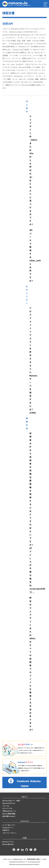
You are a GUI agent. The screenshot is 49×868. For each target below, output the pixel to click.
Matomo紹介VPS (8, 844)
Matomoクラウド (8, 842)
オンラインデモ (7, 808)
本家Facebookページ (9, 811)
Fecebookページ (8, 828)
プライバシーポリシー (9, 833)
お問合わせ (6, 830)
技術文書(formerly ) (9, 816)
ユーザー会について (9, 825)
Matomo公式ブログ (9, 803)
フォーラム (6, 806)
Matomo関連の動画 (9, 814)
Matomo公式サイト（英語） (12, 801)
